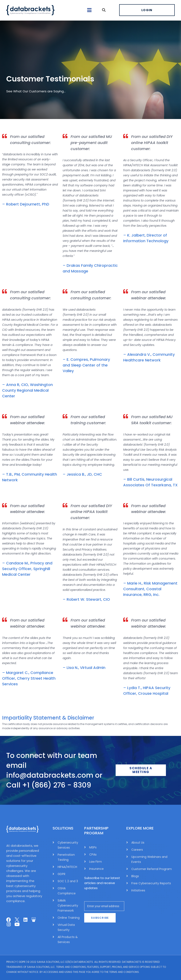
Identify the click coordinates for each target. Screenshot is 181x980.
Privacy (12, 962)
